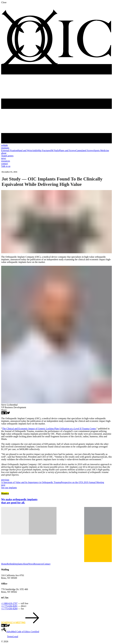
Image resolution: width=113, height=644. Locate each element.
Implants (18, 564)
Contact (47, 564)
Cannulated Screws (85, 150)
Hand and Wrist (25, 150)
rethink (4, 145)
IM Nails (55, 150)
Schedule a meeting (20, 623)
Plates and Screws (67, 150)
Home (4, 564)
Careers (10, 156)
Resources (38, 564)
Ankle (35, 150)
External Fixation (9, 150)
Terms (10, 637)
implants (5, 148)
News (31, 564)
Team (4, 156)
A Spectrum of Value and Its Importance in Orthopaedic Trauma (56, 481)
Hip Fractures (44, 150)
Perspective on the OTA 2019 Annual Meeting (56, 484)
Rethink (11, 564)
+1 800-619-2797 (9, 603)
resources (6, 161)
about (4, 153)
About (25, 564)
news (4, 158)
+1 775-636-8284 (9, 609)
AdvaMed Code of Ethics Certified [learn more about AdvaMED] (23, 632)
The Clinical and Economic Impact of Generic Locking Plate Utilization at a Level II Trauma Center (49, 429)
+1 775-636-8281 (9, 606)
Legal (15, 637)
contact (5, 164)
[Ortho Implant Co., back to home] (56, 68)
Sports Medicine (101, 150)
